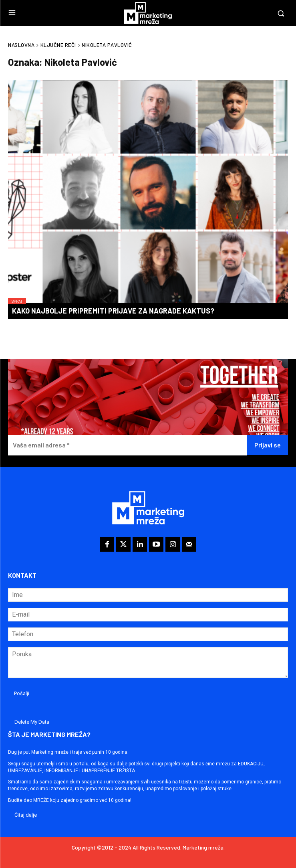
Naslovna (21, 45)
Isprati (17, 301)
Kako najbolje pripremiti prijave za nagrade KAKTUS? (113, 311)
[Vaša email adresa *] (128, 445)
